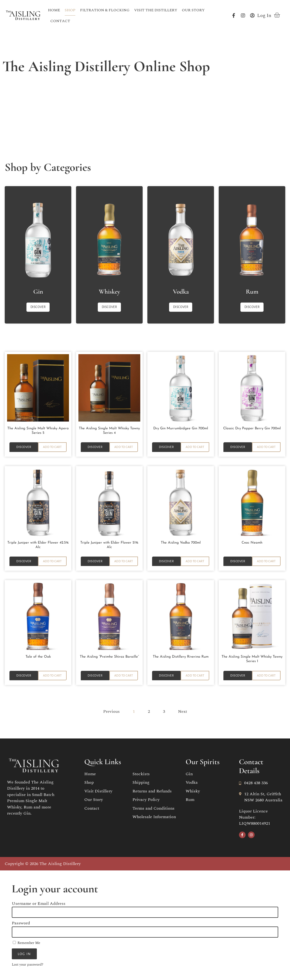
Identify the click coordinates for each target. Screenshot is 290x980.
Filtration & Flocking (105, 10)
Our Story (193, 10)
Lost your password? (28, 965)
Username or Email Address (39, 904)
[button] (52, 443)
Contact (60, 21)
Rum (252, 286)
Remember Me (26, 943)
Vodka (181, 286)
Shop (70, 10)
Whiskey (109, 286)
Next (183, 712)
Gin (38, 286)
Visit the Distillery (156, 10)
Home (54, 10)
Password (21, 924)
